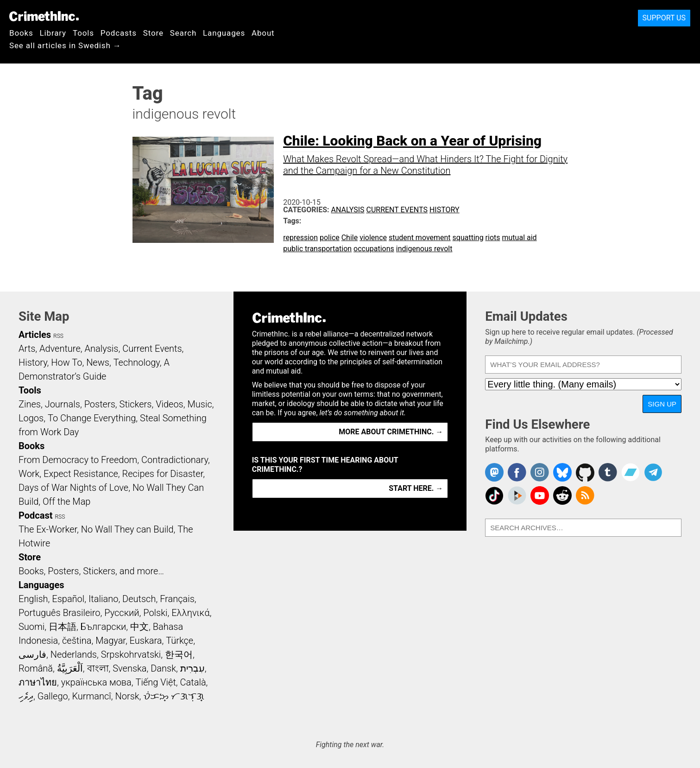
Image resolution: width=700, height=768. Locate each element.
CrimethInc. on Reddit (562, 495)
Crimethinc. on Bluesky (562, 472)
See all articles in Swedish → (65, 45)
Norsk (127, 696)
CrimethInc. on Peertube (517, 495)
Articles (35, 335)
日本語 (63, 627)
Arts (27, 349)
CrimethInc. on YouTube (540, 495)
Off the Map (66, 501)
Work (29, 474)
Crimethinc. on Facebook (517, 472)
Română (36, 668)
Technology (137, 362)
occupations (374, 249)
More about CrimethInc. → (391, 432)
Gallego (53, 696)
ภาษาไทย (38, 682)
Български (104, 627)
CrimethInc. (44, 16)
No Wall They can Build (127, 529)
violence (373, 238)
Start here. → (416, 488)
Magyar (110, 641)
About (263, 33)
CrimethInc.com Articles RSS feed (585, 495)
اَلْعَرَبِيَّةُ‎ (70, 668)
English (33, 599)
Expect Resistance (81, 474)
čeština (77, 641)
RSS (58, 336)
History (445, 210)
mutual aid (520, 238)
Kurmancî (91, 696)
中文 (139, 627)
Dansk (163, 668)
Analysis (348, 210)
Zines (30, 404)
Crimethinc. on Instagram (540, 472)
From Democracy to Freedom (78, 460)
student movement (420, 238)
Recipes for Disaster (163, 474)
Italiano (103, 599)
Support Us (664, 18)
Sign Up (662, 404)
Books (21, 33)
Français (177, 599)
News (98, 362)
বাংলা (98, 668)
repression (300, 238)
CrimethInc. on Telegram (653, 472)
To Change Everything (92, 418)
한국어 (179, 654)
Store (153, 33)
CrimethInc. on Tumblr (608, 472)
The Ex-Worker (48, 529)
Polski (155, 613)
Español (68, 599)
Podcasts (119, 33)
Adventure (60, 349)
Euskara (146, 641)
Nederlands (74, 654)
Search (183, 33)
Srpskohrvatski (131, 654)
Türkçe (180, 641)
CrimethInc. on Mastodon (494, 472)
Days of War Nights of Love (73, 488)
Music (199, 404)
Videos (170, 404)
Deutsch (139, 599)
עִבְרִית (192, 668)
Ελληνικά (190, 613)
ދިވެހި (26, 696)
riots (493, 238)
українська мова (96, 682)
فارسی (32, 654)
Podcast (35, 515)
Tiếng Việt (155, 682)
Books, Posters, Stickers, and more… (91, 571)
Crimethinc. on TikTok (494, 495)
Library (53, 33)
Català (193, 682)
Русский (122, 613)
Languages (224, 33)
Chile (350, 238)
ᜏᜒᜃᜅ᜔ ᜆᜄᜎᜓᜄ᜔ (174, 696)
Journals (63, 404)
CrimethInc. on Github (585, 472)
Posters (100, 404)
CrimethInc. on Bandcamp (631, 472)
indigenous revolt (424, 249)
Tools (83, 33)
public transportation (317, 249)
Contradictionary (175, 460)
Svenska (129, 668)
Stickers (136, 404)
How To (66, 362)
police (330, 238)
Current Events (397, 210)
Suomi (32, 627)
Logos (31, 418)
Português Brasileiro (59, 613)
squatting (468, 238)
